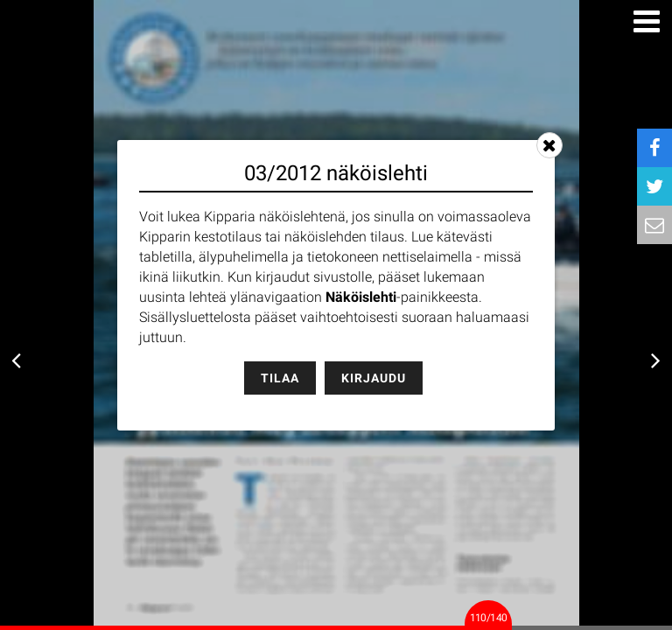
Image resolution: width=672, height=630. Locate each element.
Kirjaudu (374, 378)
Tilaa (280, 378)
